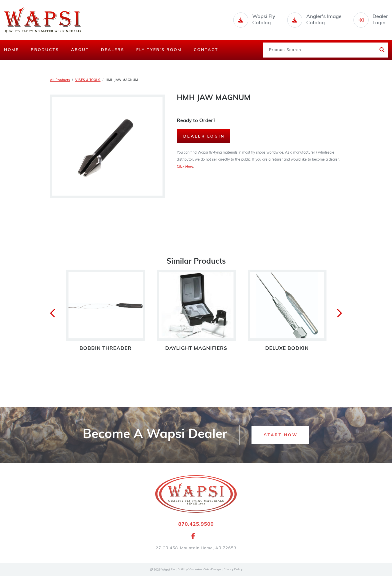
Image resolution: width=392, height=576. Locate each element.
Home (11, 50)
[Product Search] (319, 50)
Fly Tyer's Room (159, 50)
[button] (280, 435)
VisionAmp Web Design (204, 570)
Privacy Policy (233, 570)
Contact (206, 50)
